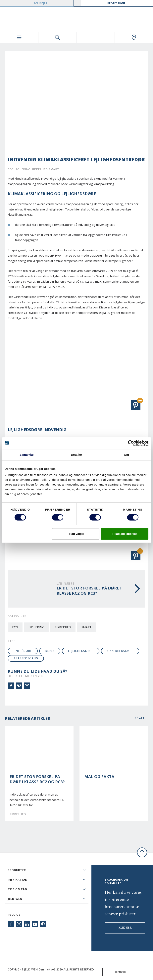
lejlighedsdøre (81, 651)
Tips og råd (17, 889)
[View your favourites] (96, 37)
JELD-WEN (15, 899)
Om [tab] (126, 455)
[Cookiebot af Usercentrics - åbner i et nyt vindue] (131, 443)
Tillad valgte (76, 534)
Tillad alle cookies (125, 534)
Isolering (36, 627)
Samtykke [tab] (27, 455)
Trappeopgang (26, 658)
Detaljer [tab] (76, 455)
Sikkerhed (63, 627)
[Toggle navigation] (19, 37)
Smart (87, 627)
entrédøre (23, 651)
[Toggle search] (57, 37)
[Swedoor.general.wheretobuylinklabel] (134, 37)
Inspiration (18, 880)
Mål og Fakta (99, 777)
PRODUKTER (17, 870)
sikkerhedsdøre (120, 651)
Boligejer (40, 3)
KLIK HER (125, 928)
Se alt (140, 718)
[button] (136, 405)
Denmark (115, 972)
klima (50, 651)
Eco (15, 627)
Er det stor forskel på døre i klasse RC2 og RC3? (37, 779)
